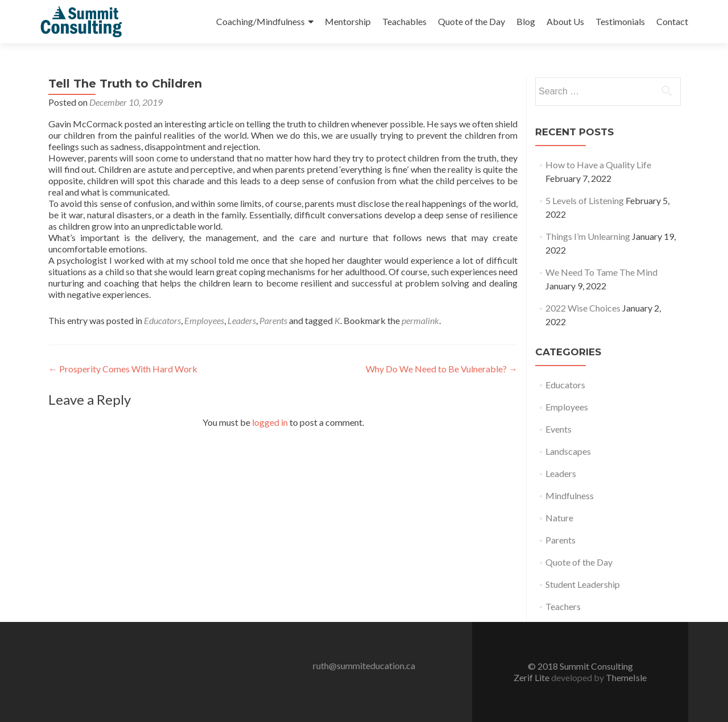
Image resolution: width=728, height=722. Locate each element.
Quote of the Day (471, 21)
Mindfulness (570, 495)
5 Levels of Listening (585, 200)
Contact (672, 21)
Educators (162, 320)
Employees (204, 320)
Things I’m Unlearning (588, 236)
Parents (273, 320)
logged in (270, 422)
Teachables (404, 21)
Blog (526, 21)
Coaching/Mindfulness (260, 21)
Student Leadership (583, 584)
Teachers (563, 606)
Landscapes (568, 451)
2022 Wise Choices (583, 308)
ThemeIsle (626, 677)
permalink (420, 320)
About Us (565, 21)
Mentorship (348, 21)
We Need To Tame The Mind (601, 272)
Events (559, 429)
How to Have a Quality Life (598, 165)
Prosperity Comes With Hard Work (123, 369)
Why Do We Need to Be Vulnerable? (442, 369)
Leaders (242, 320)
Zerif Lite (532, 677)
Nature (559, 518)
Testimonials (620, 21)
